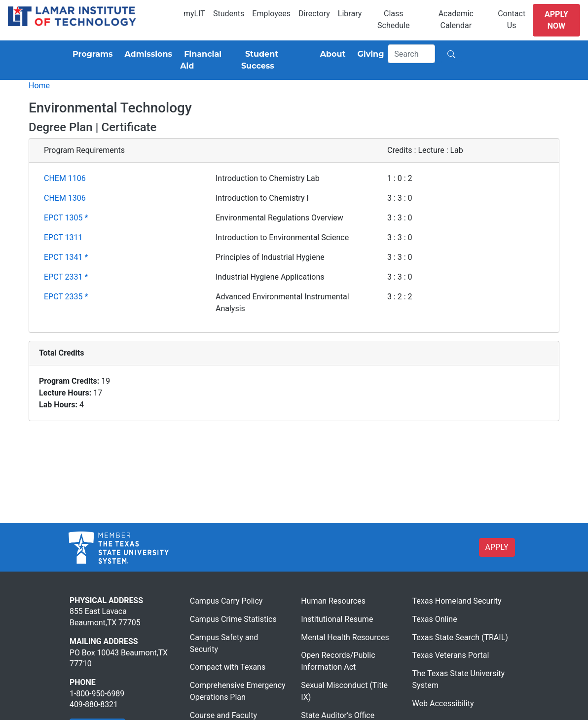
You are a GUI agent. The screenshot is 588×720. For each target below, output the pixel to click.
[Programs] (91, 54)
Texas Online (435, 619)
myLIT (194, 14)
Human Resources (333, 601)
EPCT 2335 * (66, 297)
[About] (331, 54)
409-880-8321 (94, 704)
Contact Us (512, 19)
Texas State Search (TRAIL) (460, 637)
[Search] (411, 54)
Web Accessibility (443, 703)
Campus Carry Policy (226, 601)
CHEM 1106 (65, 178)
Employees (271, 14)
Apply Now (556, 20)
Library (350, 14)
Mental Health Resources (345, 637)
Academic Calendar (456, 19)
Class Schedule (393, 19)
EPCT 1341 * (66, 257)
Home (39, 86)
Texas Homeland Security (457, 601)
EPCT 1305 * (66, 218)
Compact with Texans (228, 667)
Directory (314, 14)
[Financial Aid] (207, 60)
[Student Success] (275, 60)
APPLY (497, 547)
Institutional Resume (337, 619)
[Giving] (369, 54)
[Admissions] (146, 54)
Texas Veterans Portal (451, 655)
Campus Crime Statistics (233, 619)
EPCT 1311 (63, 237)
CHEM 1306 (65, 198)
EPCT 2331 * (66, 277)
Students (229, 14)
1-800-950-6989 (97, 694)
